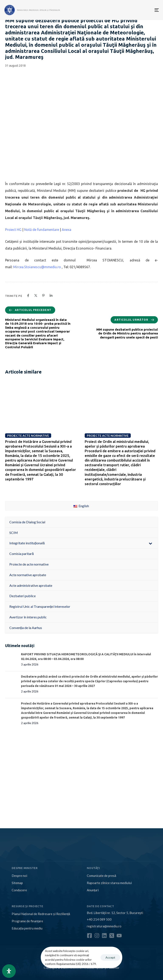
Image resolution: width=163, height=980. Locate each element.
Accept (110, 957)
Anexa (67, 230)
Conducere (19, 890)
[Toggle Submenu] (150, 543)
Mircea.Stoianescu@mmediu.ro (37, 267)
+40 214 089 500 (99, 919)
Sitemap (17, 883)
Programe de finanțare (27, 921)
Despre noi (19, 876)
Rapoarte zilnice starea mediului (109, 883)
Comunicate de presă (101, 876)
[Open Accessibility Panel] (9, 971)
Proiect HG (13, 230)
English (81, 506)
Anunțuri (93, 890)
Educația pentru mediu (27, 928)
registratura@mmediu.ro (104, 926)
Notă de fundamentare (42, 230)
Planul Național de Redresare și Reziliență (41, 914)
